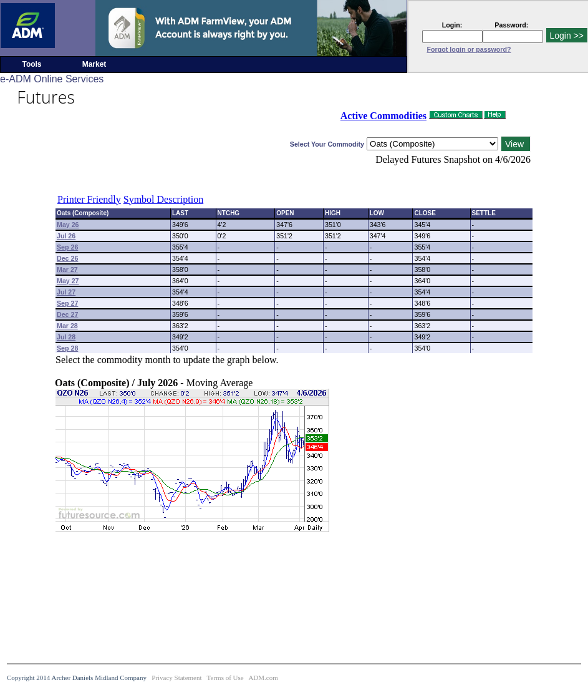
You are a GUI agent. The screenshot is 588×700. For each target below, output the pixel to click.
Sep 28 (67, 348)
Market (94, 64)
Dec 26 (67, 258)
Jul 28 (66, 337)
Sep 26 (67, 247)
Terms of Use (225, 678)
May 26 (68, 225)
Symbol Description (163, 199)
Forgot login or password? (469, 49)
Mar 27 (67, 270)
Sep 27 (67, 303)
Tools (31, 64)
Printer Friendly (89, 199)
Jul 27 (66, 292)
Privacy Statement (176, 678)
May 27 (68, 281)
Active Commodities (383, 116)
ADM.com (263, 678)
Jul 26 (66, 236)
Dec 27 (67, 314)
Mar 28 (67, 326)
